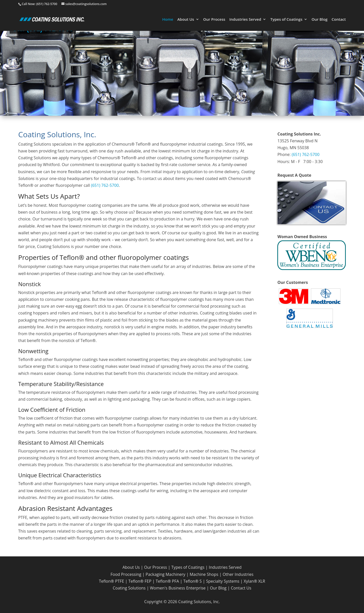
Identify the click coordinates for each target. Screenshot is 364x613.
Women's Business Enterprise (178, 588)
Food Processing (126, 574)
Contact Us (241, 588)
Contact (339, 20)
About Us (186, 20)
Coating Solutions (129, 588)
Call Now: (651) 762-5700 (39, 4)
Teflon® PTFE (111, 581)
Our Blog (319, 20)
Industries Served (245, 20)
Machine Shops (204, 574)
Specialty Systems (223, 581)
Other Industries (238, 574)
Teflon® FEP (140, 581)
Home (168, 20)
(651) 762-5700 (105, 185)
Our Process (214, 20)
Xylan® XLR (254, 581)
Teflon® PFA (167, 581)
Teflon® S (192, 581)
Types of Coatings (286, 20)
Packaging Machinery (165, 574)
